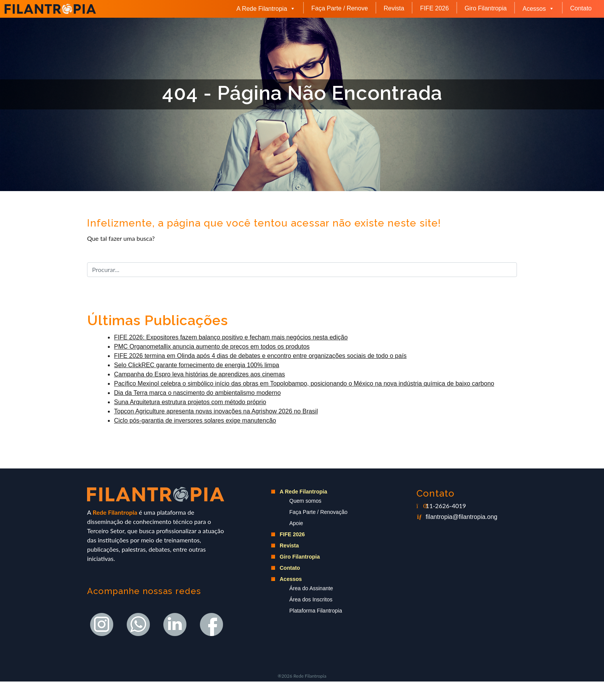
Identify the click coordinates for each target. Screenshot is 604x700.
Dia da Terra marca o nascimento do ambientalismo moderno (197, 393)
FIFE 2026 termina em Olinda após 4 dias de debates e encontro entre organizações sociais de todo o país (260, 356)
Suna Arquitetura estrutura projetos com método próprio (190, 402)
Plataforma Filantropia (316, 611)
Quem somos (305, 501)
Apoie (296, 523)
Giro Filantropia (486, 8)
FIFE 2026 (434, 8)
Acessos (538, 8)
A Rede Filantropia (266, 8)
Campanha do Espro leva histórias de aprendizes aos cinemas (200, 374)
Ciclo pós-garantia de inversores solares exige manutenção (195, 421)
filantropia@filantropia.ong (461, 517)
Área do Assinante (311, 588)
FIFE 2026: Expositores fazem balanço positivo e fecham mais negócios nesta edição (231, 337)
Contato (581, 8)
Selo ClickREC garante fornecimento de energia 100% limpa (197, 365)
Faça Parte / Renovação (318, 512)
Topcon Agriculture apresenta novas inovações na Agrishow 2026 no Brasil (216, 411)
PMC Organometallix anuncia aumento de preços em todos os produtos (212, 347)
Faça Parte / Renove (340, 8)
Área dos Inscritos (311, 599)
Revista (394, 8)
